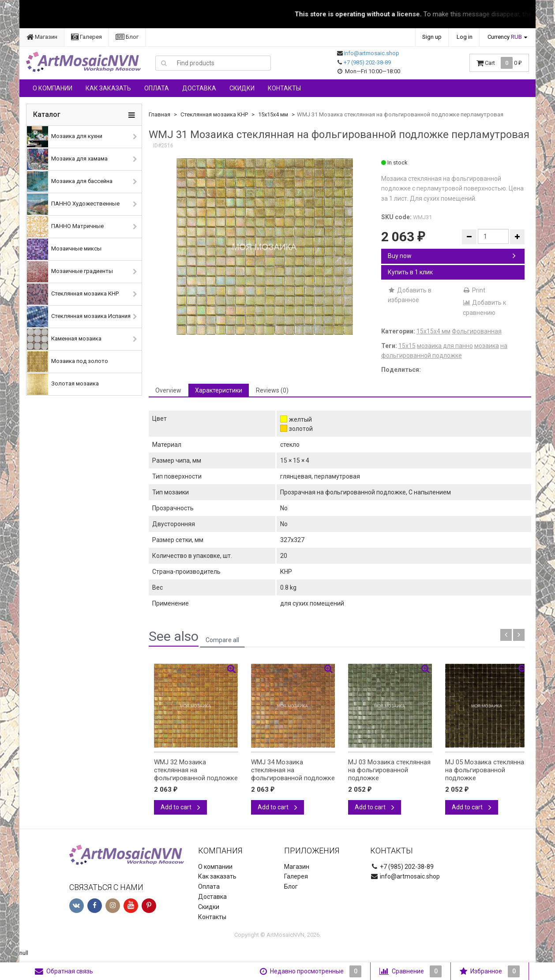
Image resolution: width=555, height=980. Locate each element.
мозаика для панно (445, 346)
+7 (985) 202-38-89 (367, 62)
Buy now (452, 256)
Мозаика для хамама (67, 159)
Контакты (284, 88)
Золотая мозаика (63, 384)
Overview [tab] (168, 390)
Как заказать (108, 88)
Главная (159, 114)
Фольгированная (477, 331)
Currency (505, 37)
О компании (52, 88)
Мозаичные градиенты (70, 272)
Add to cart (180, 807)
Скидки (242, 88)
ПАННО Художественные (73, 204)
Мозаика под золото (67, 362)
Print (474, 290)
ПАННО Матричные (65, 227)
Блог (127, 37)
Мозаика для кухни (65, 137)
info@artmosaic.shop (371, 53)
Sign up (432, 37)
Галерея (86, 37)
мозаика (487, 346)
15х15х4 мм (273, 114)
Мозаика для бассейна (70, 182)
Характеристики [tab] (219, 390)
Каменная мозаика (64, 339)
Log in (465, 37)
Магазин (42, 37)
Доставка (199, 88)
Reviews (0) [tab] (272, 390)
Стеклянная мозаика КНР (73, 294)
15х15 (407, 346)
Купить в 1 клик (410, 272)
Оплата (157, 88)
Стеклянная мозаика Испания (79, 317)
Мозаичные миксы (64, 249)
